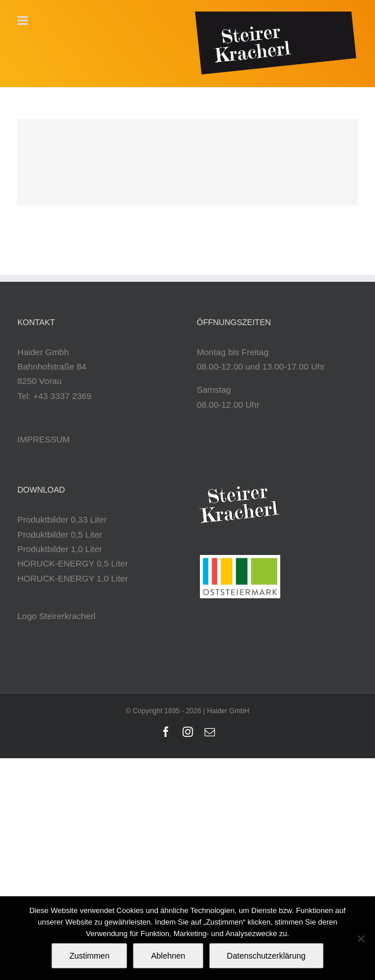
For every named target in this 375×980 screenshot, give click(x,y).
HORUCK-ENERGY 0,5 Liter (73, 563)
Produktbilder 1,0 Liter (60, 549)
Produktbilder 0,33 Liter (62, 519)
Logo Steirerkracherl (56, 616)
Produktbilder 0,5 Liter (60, 534)
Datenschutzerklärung (266, 956)
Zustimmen (89, 956)
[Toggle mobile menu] (23, 21)
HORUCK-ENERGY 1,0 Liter (73, 578)
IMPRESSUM (44, 439)
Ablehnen (168, 956)
